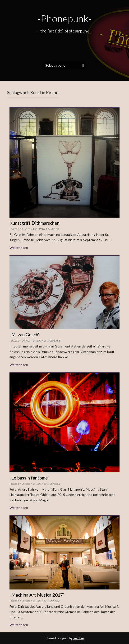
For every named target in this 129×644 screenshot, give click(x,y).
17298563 (52, 229)
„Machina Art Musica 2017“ (37, 595)
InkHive (78, 638)
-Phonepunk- (65, 18)
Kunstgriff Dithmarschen (35, 223)
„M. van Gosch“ (25, 335)
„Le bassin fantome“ (30, 478)
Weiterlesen (19, 248)
